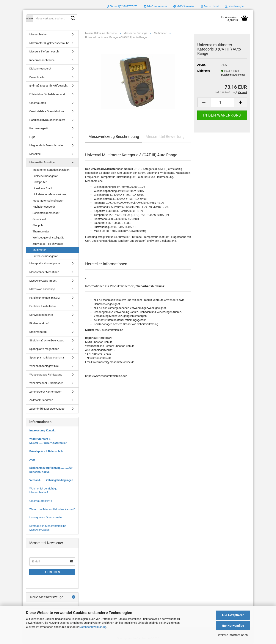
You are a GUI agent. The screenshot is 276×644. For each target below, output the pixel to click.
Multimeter (39, 250)
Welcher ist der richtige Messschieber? (43, 491)
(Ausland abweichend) (233, 75)
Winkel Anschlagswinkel (44, 366)
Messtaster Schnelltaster (48, 201)
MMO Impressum (155, 6)
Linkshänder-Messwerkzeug (50, 194)
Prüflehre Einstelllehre (43, 306)
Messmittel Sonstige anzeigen (51, 170)
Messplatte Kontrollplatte (45, 263)
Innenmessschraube (42, 60)
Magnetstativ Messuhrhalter (46, 145)
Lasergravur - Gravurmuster (46, 517)
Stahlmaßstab (38, 332)
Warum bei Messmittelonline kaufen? (52, 509)
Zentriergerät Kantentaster (45, 392)
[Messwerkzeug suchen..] (29, 18)
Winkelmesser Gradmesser (46, 383)
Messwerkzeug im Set (43, 281)
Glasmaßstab (38, 103)
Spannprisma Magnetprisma (47, 358)
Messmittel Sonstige (42, 162)
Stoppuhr (38, 225)
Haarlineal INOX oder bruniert (47, 120)
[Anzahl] (222, 102)
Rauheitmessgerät (44, 207)
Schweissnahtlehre (41, 315)
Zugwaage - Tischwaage (48, 244)
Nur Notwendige (233, 626)
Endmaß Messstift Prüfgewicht (48, 86)
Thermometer (41, 231)
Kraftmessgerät (39, 128)
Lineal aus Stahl (42, 188)
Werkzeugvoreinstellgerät (48, 238)
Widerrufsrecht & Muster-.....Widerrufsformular (48, 441)
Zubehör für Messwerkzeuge (47, 409)
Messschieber (38, 34)
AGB (32, 460)
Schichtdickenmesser (46, 213)
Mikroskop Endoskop (42, 289)
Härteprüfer (40, 182)
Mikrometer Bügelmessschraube (49, 43)
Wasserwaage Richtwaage (46, 375)
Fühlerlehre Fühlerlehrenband (47, 94)
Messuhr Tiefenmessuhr (44, 51)
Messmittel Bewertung (165, 137)
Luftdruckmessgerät (45, 256)
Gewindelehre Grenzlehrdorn (47, 111)
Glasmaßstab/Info (41, 501)
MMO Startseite (184, 6)
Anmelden (52, 572)
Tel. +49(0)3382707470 (122, 6)
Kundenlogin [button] (234, 6)
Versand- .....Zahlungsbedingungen (51, 480)
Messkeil (35, 154)
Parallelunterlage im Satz (44, 298)
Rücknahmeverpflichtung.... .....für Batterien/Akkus (51, 470)
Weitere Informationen (233, 635)
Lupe (32, 137)
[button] (210, 6)
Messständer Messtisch (44, 272)
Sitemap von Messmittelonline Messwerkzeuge (48, 528)
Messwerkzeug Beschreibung (114, 137)
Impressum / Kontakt (42, 430)
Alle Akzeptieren (233, 615)
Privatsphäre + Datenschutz (46, 451)
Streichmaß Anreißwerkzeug (47, 340)
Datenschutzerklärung (93, 627)
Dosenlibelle (37, 77)
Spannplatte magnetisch (44, 349)
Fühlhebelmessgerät (45, 176)
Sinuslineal (39, 219)
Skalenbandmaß (39, 323)
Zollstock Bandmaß (41, 400)
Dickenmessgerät (40, 69)
